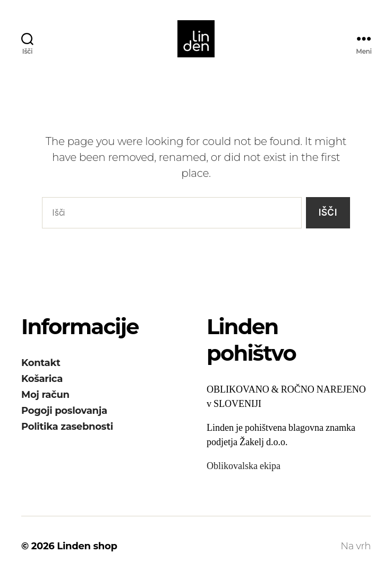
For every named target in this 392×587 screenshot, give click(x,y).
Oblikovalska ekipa (244, 477)
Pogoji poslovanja (64, 421)
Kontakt (41, 373)
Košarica (42, 389)
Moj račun (45, 405)
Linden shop (87, 557)
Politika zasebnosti (67, 437)
